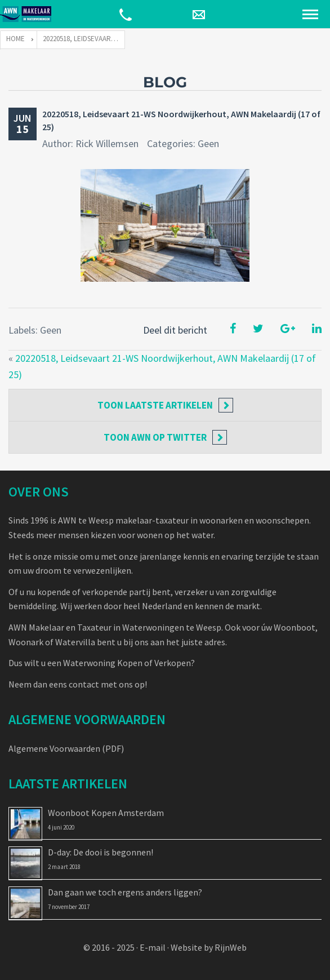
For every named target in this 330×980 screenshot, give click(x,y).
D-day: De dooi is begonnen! (101, 852)
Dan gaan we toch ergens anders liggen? (125, 892)
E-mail (153, 947)
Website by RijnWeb (209, 947)
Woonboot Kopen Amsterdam (106, 813)
